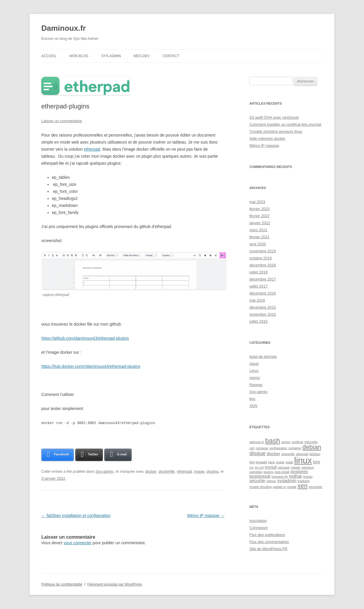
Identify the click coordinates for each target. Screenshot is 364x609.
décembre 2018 (263, 265)
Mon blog (79, 56)
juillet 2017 (258, 286)
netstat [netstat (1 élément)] (295, 467)
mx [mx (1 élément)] (251, 467)
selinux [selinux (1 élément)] (271, 481)
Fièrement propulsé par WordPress (115, 584)
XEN (253, 406)
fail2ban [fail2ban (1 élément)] (315, 454)
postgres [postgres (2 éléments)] (299, 471)
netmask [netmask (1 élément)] (284, 467)
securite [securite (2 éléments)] (257, 480)
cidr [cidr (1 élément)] (252, 448)
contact (171, 56)
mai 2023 (257, 202)
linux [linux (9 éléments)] (303, 460)
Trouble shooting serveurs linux (276, 131)
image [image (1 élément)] (280, 462)
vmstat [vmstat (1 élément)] (292, 487)
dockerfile (167, 471)
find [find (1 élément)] (252, 462)
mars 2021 (258, 230)
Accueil (49, 56)
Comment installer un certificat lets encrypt (285, 124)
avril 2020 (258, 244)
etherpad (92, 149)
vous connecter (78, 542)
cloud (254, 364)
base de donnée (263, 357)
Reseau (256, 385)
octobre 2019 (261, 258)
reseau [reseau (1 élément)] (308, 477)
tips (252, 399)
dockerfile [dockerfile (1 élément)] (288, 454)
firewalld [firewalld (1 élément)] (261, 462)
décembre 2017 (263, 279)
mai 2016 (257, 300)
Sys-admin (111, 56)
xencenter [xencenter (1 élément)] (315, 487)
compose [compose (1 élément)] (262, 448)
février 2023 (260, 209)
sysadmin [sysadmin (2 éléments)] (287, 480)
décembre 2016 (263, 293)
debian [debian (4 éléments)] (312, 447)
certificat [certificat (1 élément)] (297, 442)
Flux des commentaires (269, 542)
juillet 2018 (258, 272)
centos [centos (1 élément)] (286, 442)
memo (255, 378)
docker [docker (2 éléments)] (273, 454)
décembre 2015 (263, 307)
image (199, 471)
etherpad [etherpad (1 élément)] (302, 454)
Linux (254, 371)
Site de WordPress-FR (268, 549)
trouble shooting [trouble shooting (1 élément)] (261, 487)
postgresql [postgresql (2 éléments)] (260, 476)
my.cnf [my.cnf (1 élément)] (259, 467)
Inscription (258, 521)
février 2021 (260, 237)
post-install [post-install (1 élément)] (282, 472)
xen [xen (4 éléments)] (302, 486)
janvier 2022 (260, 223)
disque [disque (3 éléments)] (257, 453)
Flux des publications (267, 535)
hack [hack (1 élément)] (272, 462)
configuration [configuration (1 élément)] (278, 448)
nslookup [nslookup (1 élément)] (308, 467)
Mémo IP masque (206, 515)
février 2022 (260, 216)
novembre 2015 (263, 314)
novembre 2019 (263, 251)
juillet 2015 (258, 321)
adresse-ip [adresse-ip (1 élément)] (257, 442)
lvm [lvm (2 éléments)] (317, 462)
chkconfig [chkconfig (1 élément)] (311, 442)
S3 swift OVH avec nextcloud (274, 117)
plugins (213, 471)
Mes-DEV (142, 56)
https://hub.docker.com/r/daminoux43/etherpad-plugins (91, 366)
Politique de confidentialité (62, 584)
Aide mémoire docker (267, 138)
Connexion (258, 528)
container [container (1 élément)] (295, 448)
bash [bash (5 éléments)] (273, 441)
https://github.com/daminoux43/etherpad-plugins (85, 338)
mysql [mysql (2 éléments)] (271, 467)
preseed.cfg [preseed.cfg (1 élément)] (280, 477)
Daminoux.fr (64, 28)
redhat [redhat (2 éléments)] (295, 476)
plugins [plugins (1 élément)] (268, 472)
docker (151, 471)
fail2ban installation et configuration (76, 515)
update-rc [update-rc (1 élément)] (279, 487)
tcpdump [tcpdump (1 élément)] (303, 481)
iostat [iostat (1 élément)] (289, 462)
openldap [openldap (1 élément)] (256, 472)
